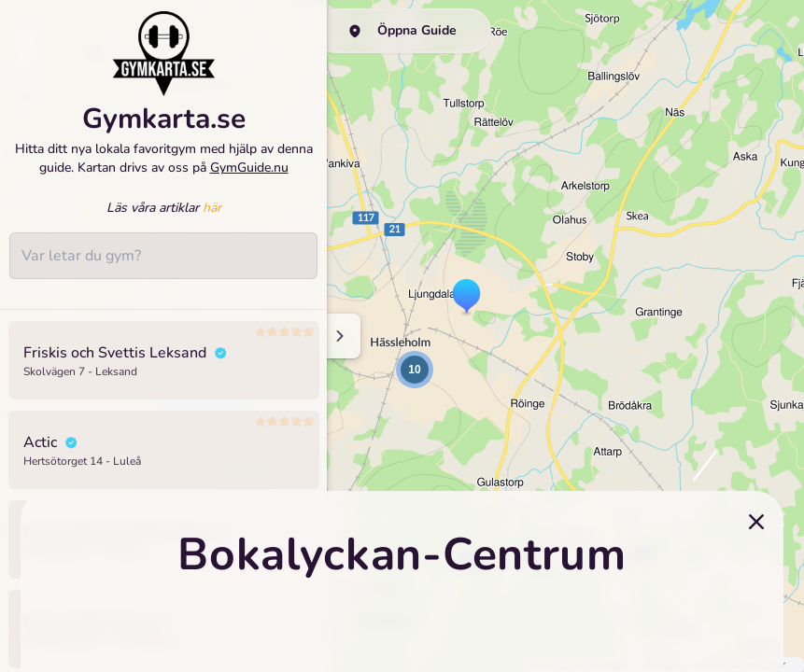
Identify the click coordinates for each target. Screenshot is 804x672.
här (212, 219)
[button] (466, 298)
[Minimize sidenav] (339, 336)
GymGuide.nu (249, 179)
